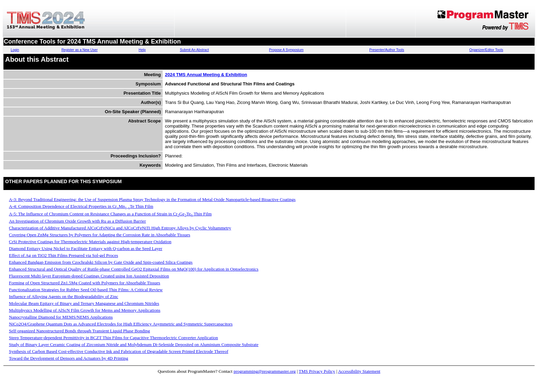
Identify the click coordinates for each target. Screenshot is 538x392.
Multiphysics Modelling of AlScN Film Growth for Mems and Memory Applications (85, 310)
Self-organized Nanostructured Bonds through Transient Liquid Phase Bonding (79, 331)
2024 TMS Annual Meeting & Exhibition (206, 75)
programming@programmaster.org (265, 371)
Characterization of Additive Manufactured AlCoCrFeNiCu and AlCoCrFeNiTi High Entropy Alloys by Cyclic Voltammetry (120, 228)
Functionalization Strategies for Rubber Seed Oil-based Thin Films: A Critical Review (86, 290)
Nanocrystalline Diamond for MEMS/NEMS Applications (61, 317)
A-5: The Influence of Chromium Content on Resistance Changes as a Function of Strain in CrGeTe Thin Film (110, 214)
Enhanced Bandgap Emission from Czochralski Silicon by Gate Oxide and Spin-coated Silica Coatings (101, 262)
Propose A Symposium (286, 50)
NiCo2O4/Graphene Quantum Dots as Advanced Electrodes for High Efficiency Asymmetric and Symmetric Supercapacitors (121, 324)
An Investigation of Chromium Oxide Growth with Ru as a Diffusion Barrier (77, 221)
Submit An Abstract (194, 50)
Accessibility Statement (359, 371)
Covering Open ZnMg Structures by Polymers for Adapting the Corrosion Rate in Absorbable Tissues (100, 235)
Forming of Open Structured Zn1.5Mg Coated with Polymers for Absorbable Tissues (85, 283)
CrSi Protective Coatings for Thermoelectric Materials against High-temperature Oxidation (90, 242)
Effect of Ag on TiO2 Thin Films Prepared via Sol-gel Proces (63, 255)
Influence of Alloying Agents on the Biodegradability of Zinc (63, 296)
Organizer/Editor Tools (486, 50)
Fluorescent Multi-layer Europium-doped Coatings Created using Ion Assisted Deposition (89, 276)
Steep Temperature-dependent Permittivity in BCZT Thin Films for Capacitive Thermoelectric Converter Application (113, 338)
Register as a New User (80, 50)
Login (15, 50)
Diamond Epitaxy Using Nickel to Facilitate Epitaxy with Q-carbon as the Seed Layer (86, 248)
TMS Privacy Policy (317, 371)
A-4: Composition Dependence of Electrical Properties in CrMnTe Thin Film (81, 206)
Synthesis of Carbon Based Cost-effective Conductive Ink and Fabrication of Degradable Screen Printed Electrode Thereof (119, 351)
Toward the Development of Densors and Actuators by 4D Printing (69, 358)
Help (142, 50)
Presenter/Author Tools (387, 50)
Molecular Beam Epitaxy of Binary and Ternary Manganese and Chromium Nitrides (84, 303)
